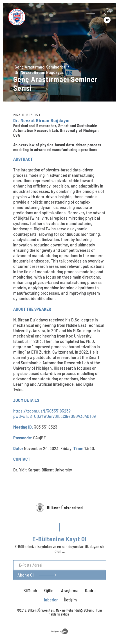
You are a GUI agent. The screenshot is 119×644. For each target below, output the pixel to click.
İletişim (70, 600)
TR (107, 20)
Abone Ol (26, 588)
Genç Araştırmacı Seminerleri (40, 67)
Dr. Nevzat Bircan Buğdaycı (39, 72)
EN (107, 12)
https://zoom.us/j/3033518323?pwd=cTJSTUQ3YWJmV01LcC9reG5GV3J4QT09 (54, 413)
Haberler (50, 600)
